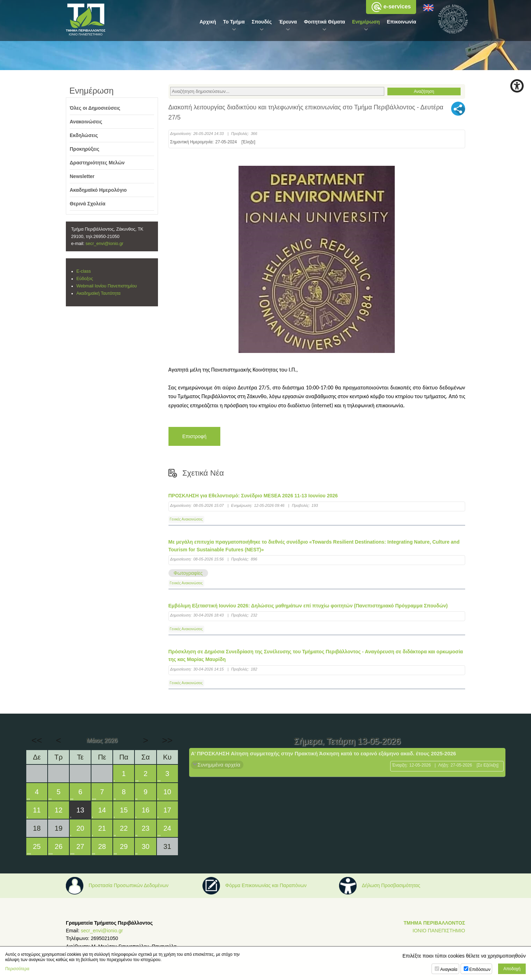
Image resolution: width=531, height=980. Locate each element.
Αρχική (208, 22)
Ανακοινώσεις (86, 122)
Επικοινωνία (401, 22)
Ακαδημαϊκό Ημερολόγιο (98, 190)
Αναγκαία (449, 969)
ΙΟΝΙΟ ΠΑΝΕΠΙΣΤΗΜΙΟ (439, 931)
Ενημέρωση (366, 22)
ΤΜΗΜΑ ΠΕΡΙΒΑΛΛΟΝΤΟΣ (434, 923)
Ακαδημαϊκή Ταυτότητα (98, 293)
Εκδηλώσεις (84, 135)
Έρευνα (288, 22)
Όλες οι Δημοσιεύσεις (95, 108)
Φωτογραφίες (188, 573)
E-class (84, 271)
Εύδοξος (85, 279)
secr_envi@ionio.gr (104, 244)
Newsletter (82, 176)
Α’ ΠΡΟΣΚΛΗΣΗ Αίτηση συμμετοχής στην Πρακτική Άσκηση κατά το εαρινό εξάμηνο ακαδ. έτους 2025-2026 (323, 753)
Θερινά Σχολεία (88, 204)
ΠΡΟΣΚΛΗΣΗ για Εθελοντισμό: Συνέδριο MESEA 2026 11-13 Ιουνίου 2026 (253, 496)
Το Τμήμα (234, 22)
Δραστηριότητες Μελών (97, 163)
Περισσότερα (17, 969)
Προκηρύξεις (85, 149)
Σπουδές (262, 22)
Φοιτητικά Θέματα (325, 22)
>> (167, 740)
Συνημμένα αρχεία (219, 765)
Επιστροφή (195, 436)
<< (37, 740)
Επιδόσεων (480, 969)
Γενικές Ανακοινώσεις (186, 519)
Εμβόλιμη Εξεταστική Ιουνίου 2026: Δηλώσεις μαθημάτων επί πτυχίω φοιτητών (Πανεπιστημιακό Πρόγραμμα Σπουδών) (308, 606)
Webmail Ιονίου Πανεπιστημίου (107, 286)
